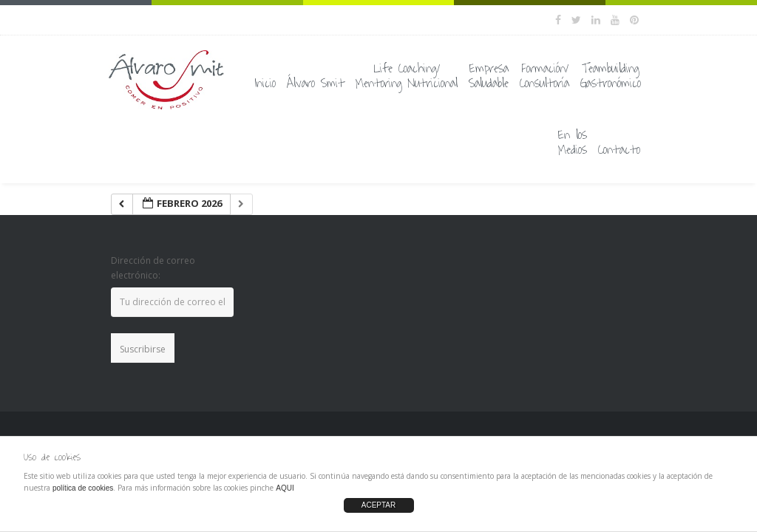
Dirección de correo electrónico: (153, 268)
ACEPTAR (379, 505)
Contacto (619, 150)
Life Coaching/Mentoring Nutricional (407, 76)
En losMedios (572, 143)
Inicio (265, 83)
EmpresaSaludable (489, 76)
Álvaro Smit (316, 83)
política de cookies (83, 488)
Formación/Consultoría (544, 76)
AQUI (285, 488)
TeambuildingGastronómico (611, 76)
